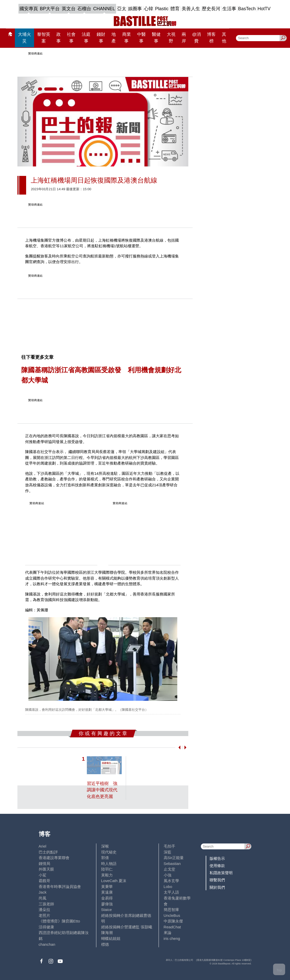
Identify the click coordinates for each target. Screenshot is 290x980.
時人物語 (109, 864)
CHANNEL (104, 9)
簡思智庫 (171, 910)
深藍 (168, 852)
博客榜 (211, 38)
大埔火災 (24, 38)
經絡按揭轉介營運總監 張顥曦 (127, 927)
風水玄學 (171, 881)
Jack (43, 892)
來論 (168, 933)
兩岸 (184, 38)
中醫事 (141, 38)
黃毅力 (107, 875)
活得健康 (46, 927)
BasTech (247, 9)
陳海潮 (107, 933)
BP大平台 (50, 9)
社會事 (71, 38)
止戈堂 (169, 869)
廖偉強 (107, 904)
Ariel (43, 846)
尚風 (43, 898)
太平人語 (171, 892)
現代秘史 (109, 852)
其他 (224, 38)
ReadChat (172, 927)
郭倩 (105, 858)
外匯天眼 (46, 869)
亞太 (122, 9)
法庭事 (86, 38)
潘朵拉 (44, 910)
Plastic (162, 9)
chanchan (47, 944)
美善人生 (191, 9)
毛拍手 (169, 846)
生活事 (229, 9)
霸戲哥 (44, 881)
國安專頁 (29, 9)
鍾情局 (44, 864)
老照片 (44, 915)
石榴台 (84, 9)
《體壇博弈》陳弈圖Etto (59, 921)
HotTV (264, 9)
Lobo (168, 887)
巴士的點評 (48, 852)
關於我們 (217, 887)
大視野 (171, 38)
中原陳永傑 (173, 921)
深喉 (105, 846)
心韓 (149, 9)
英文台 (69, 9)
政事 (59, 38)
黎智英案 (44, 38)
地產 (114, 38)
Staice (107, 910)
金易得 (107, 898)
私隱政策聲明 (221, 873)
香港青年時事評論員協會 (60, 887)
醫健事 (156, 38)
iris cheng (172, 938)
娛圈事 (135, 9)
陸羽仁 (107, 869)
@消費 (196, 38)
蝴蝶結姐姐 (111, 938)
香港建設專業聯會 (54, 858)
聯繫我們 (217, 880)
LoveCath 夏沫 (114, 881)
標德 (105, 944)
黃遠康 (107, 892)
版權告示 (217, 858)
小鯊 (43, 875)
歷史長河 (211, 9)
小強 (168, 875)
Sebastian (172, 864)
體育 (175, 9)
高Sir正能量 (174, 858)
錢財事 (101, 38)
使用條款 (217, 866)
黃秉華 (107, 887)
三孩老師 (46, 904)
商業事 (127, 38)
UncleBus (172, 915)
